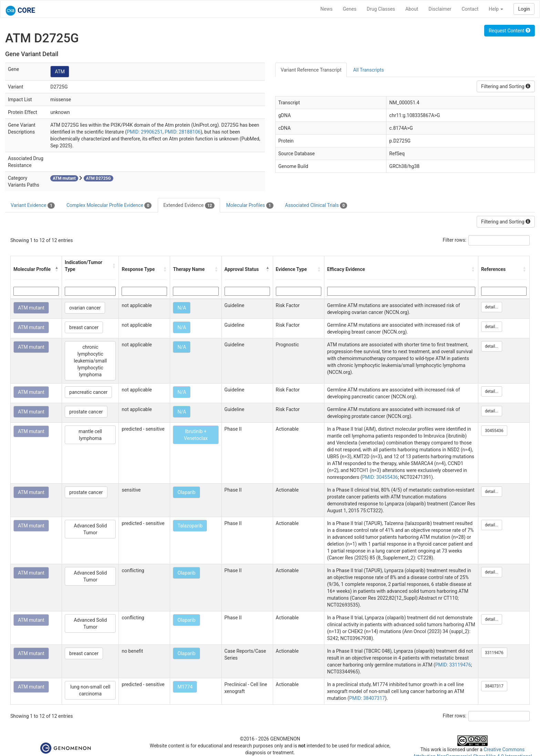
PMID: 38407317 (367, 698)
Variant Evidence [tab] (33, 206)
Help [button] (496, 9)
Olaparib (186, 492)
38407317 (494, 686)
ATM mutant (31, 308)
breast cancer (84, 327)
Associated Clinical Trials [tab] (316, 206)
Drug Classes (381, 9)
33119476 (494, 653)
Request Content (510, 31)
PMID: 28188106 (183, 132)
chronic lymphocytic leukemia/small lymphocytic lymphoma (90, 361)
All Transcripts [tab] (368, 70)
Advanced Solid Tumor (90, 529)
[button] (57, 269)
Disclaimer (440, 9)
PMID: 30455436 (380, 477)
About (412, 9)
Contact (470, 9)
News (326, 9)
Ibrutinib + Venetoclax (196, 435)
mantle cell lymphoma (90, 435)
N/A (182, 308)
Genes (350, 9)
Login (524, 9)
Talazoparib (190, 526)
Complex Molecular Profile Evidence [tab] (109, 206)
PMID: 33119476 (453, 665)
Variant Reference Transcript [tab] (311, 70)
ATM (60, 72)
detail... (492, 307)
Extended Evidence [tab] (189, 206)
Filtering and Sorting (506, 86)
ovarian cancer (85, 308)
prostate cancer (86, 412)
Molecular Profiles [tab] (250, 206)
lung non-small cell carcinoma (90, 690)
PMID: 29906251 (145, 132)
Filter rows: (455, 240)
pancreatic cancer (88, 392)
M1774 (185, 687)
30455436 (494, 431)
